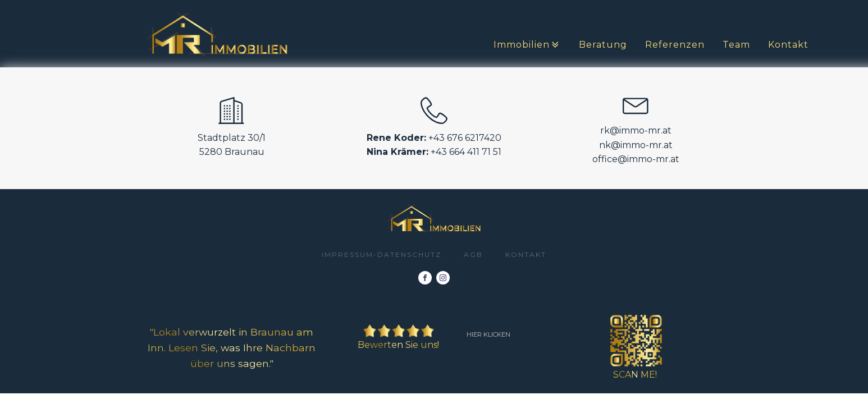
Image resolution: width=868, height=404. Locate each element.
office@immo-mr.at (636, 159)
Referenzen (675, 45)
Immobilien (527, 45)
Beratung (603, 45)
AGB (473, 254)
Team (736, 45)
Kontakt (788, 45)
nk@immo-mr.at (636, 145)
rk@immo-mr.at (636, 130)
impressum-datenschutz (382, 254)
